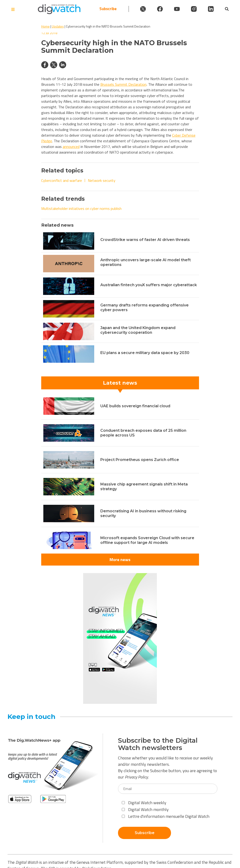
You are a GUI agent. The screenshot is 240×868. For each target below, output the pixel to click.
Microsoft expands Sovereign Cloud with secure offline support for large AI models (147, 540)
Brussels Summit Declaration (123, 84)
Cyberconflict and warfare (62, 180)
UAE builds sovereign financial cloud (135, 406)
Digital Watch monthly (145, 809)
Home (45, 26)
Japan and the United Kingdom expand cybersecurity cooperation (138, 330)
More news (120, 560)
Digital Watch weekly (144, 803)
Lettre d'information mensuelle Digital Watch (166, 816)
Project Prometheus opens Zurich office (140, 460)
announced (71, 147)
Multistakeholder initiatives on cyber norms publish (81, 208)
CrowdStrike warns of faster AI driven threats (145, 240)
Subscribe (108, 9)
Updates (58, 26)
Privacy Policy (136, 777)
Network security (102, 180)
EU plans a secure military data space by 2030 (145, 353)
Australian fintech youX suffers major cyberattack (149, 285)
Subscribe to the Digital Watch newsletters (158, 744)
